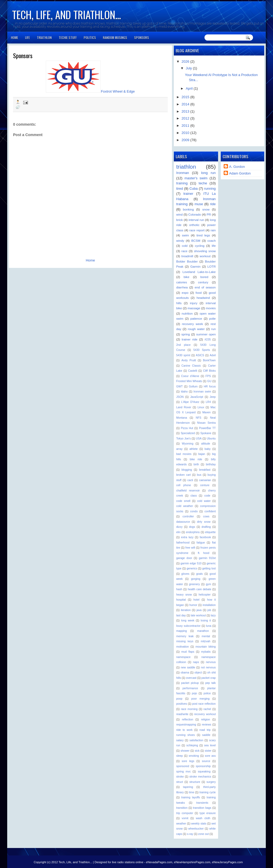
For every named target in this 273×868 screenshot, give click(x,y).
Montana (182, 418)
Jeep (213, 397)
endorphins (193, 532)
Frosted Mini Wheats (189, 381)
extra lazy (187, 537)
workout (205, 256)
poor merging (200, 699)
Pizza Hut (187, 428)
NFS (198, 418)
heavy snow (184, 595)
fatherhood (183, 543)
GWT (179, 387)
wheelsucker (196, 829)
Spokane (206, 433)
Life (27, 37)
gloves (185, 574)
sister (208, 751)
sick (197, 751)
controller (188, 516)
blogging (187, 470)
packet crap (208, 678)
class (194, 496)
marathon (203, 631)
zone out (203, 834)
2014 (186, 104)
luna (209, 626)
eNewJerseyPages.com (227, 862)
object (198, 673)
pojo (194, 693)
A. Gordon (237, 167)
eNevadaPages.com (159, 862)
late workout (198, 615)
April (190, 88)
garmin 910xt (207, 558)
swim (185, 235)
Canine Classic (191, 366)
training (182, 183)
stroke (180, 777)
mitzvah (206, 641)
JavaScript (197, 397)
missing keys (185, 641)
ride (213, 204)
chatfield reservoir (188, 491)
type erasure (208, 813)
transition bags (202, 808)
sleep (180, 756)
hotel (197, 600)
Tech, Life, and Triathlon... (66, 15)
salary (180, 740)
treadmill (187, 256)
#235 (208, 340)
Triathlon (44, 37)
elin (178, 532)
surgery (211, 782)
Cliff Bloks (209, 371)
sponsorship (203, 766)
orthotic (194, 225)
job (209, 610)
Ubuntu (211, 439)
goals (200, 574)
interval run (196, 220)
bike (186, 277)
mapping (182, 631)
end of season (205, 287)
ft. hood (204, 553)
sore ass (210, 756)
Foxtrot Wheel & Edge (118, 91)
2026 (186, 62)
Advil (213, 355)
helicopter (205, 595)
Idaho (184, 392)
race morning (189, 709)
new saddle (188, 667)
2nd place (183, 345)
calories (182, 282)
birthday (211, 464)
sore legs (188, 761)
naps (196, 662)
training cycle (208, 792)
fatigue (201, 543)
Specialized (188, 433)
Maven (206, 412)
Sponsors (142, 37)
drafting (206, 527)
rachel (207, 709)
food (199, 293)
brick (180, 220)
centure (205, 485)
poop (179, 699)
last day (181, 615)
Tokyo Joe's (183, 439)
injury (194, 303)
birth (196, 464)
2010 (186, 133)
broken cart (183, 475)
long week (188, 621)
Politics (90, 37)
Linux (201, 407)
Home (15, 37)
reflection (187, 720)
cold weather (185, 506)
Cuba (193, 189)
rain (213, 230)
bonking (188, 209)
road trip (205, 730)
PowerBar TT (207, 428)
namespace (183, 657)
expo (185, 293)
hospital (181, 600)
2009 (186, 140)
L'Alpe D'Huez (190, 402)
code (207, 496)
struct (180, 782)
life (214, 246)
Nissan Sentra (206, 423)
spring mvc (183, 772)
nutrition (187, 313)
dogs (192, 527)
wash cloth (203, 818)
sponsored (183, 766)
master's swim (196, 178)
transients (202, 803)
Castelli (192, 371)
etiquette (210, 532)
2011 (186, 126)
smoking (194, 756)
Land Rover (184, 407)
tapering (188, 787)
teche (203, 183)
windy (180, 241)
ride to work (184, 730)
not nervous (208, 667)
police (207, 693)
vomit (185, 818)
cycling (200, 246)
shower (185, 751)
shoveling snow (205, 251)
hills (179, 303)
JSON (180, 397)
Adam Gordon (240, 173)
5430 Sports (202, 350)
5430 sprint (183, 355)
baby (208, 449)
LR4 (208, 402)
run (213, 329)
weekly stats (199, 824)
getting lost (209, 568)
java (199, 610)
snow (206, 209)
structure (195, 782)
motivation (182, 647)
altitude (206, 444)
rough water (196, 329)
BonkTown (209, 360)
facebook (205, 537)
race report (197, 230)
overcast (191, 678)
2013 (186, 111)
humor (193, 605)
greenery (194, 584)
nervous (211, 662)
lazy (213, 615)
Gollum (193, 387)
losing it (206, 621)
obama (185, 673)
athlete (193, 449)
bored (204, 277)
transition (182, 808)
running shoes (186, 735)
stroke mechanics (200, 777)
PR (209, 214)
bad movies (184, 454)
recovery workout (205, 714)
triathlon (186, 167)
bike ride (196, 459)
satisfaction (196, 740)
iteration (186, 610)
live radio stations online (128, 862)
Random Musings (115, 37)
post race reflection (204, 704)
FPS (208, 376)
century (203, 282)
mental (206, 636)
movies (211, 308)
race (184, 251)
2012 (186, 118)
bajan (202, 454)
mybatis (206, 652)
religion (206, 720)
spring (186, 334)
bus (199, 475)
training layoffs (191, 797)
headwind (203, 298)
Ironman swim (202, 392)
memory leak (185, 636)
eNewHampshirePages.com (192, 862)
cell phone (184, 485)
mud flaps (188, 652)
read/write (182, 714)
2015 (186, 97)
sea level (210, 745)
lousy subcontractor (188, 626)
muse (199, 204)
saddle (206, 735)
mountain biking (206, 647)
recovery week (192, 324)
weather (181, 824)
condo (194, 511)
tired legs (203, 235)
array (179, 449)
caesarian (205, 480)
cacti (190, 480)
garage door (184, 558)
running (210, 189)
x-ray (190, 834)
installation (209, 605)
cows (206, 516)
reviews (206, 725)
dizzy (179, 527)
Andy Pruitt (189, 360)
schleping (192, 745)
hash (179, 589)
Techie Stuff (68, 37)
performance (190, 688)
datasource (183, 522)
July (189, 68)
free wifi (190, 548)
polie (212, 318)
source (206, 761)
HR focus (210, 387)
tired (180, 189)
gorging (196, 579)
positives (182, 704)
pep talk (210, 683)
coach (212, 241)
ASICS (200, 355)
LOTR (212, 266)
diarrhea (182, 287)
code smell (183, 501)
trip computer (185, 813)
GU (209, 381)
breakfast (205, 470)
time (192, 792)
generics (192, 568)
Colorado (194, 214)
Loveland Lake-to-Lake (199, 272)
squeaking (204, 772)
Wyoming (188, 444)
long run (208, 173)
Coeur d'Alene (190, 376)
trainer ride (190, 339)
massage (194, 308)
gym (208, 584)
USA (199, 439)
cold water (204, 501)
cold (185, 246)
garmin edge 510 (191, 563)
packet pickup (190, 683)
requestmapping (186, 725)
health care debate (199, 589)
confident (210, 511)
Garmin (195, 266)
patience (196, 318)
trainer (188, 194)
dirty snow (204, 522)
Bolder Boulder (187, 261)
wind (179, 214)
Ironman (183, 173)
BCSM (196, 241)
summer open (206, 334)
